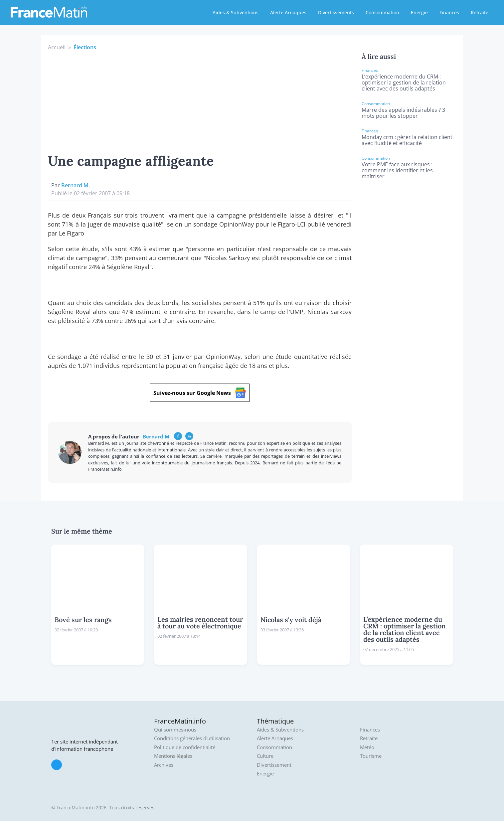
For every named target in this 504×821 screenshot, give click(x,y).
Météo (367, 747)
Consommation (382, 12)
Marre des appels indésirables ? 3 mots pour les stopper (403, 113)
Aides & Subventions (236, 12)
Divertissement (274, 765)
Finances (449, 12)
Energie (419, 12)
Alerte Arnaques (288, 12)
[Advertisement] (200, 101)
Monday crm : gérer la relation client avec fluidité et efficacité (407, 140)
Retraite (480, 12)
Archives (164, 765)
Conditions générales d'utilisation (192, 738)
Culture (265, 756)
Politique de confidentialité (185, 747)
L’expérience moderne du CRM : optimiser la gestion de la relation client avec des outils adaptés (404, 82)
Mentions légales (173, 756)
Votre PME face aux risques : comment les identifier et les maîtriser (397, 170)
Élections (85, 47)
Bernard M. (76, 185)
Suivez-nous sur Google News (200, 393)
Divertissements (336, 12)
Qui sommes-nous (175, 730)
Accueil (57, 47)
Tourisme (371, 756)
